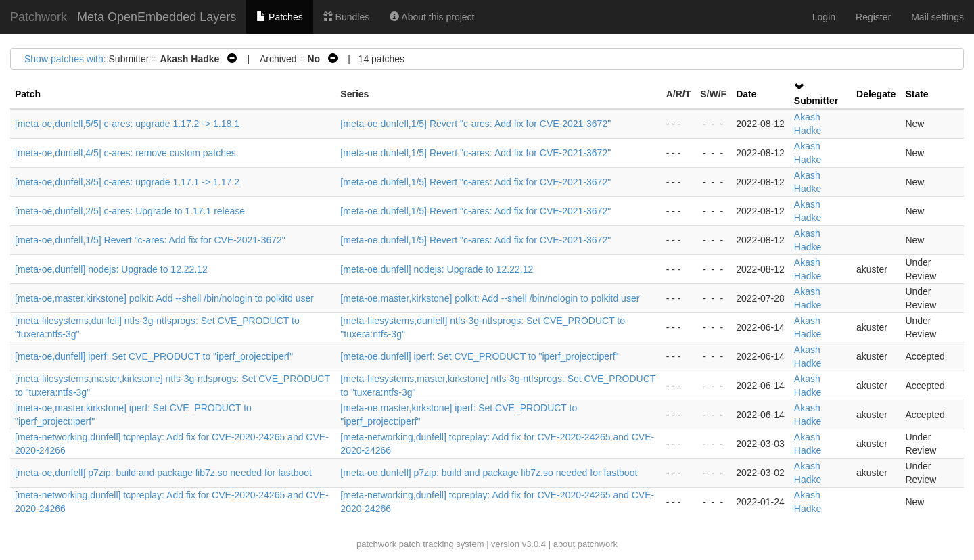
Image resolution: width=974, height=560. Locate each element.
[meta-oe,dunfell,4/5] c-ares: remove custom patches (125, 153)
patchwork (376, 544)
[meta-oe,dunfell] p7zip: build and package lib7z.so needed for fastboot (163, 473)
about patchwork (585, 544)
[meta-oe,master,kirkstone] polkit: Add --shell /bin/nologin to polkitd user (164, 298)
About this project (432, 17)
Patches (279, 17)
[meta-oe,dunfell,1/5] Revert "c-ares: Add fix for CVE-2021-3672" (476, 124)
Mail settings (937, 17)
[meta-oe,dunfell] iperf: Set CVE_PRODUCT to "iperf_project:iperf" (154, 356)
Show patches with (64, 59)
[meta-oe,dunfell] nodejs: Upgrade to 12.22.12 (111, 269)
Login (824, 17)
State (917, 94)
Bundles (346, 17)
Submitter (816, 101)
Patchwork (39, 17)
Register (873, 17)
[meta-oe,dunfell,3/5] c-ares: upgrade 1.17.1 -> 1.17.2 (127, 182)
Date (746, 94)
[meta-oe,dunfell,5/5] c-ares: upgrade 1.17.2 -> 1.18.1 (127, 124)
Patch (28, 94)
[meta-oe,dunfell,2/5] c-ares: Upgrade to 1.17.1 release (130, 211)
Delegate (876, 94)
